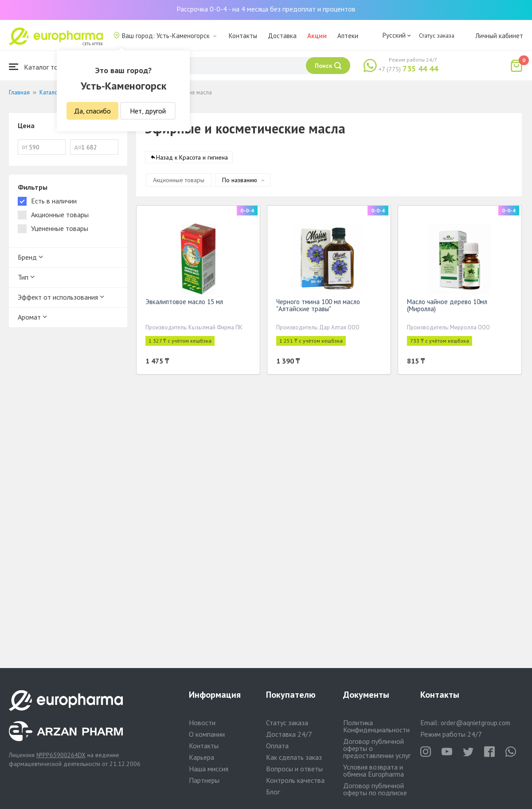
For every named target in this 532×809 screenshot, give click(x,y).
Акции (317, 36)
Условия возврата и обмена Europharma (374, 770)
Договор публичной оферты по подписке (375, 789)
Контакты (243, 36)
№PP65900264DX (61, 755)
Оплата (277, 746)
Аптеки (348, 36)
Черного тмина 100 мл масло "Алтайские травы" (318, 307)
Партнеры (204, 780)
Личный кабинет (499, 36)
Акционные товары (179, 182)
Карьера (201, 757)
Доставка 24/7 (289, 734)
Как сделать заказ (294, 757)
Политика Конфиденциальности (376, 726)
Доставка (282, 36)
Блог (273, 792)
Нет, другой (148, 111)
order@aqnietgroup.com (475, 723)
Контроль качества (295, 780)
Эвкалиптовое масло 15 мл (184, 303)
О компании (207, 734)
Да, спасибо (92, 111)
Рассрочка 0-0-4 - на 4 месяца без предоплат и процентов (266, 9)
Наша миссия (209, 769)
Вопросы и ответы (294, 769)
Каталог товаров (43, 67)
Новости (202, 723)
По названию (240, 182)
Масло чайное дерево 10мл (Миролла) (447, 307)
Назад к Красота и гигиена (192, 159)
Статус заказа (437, 35)
